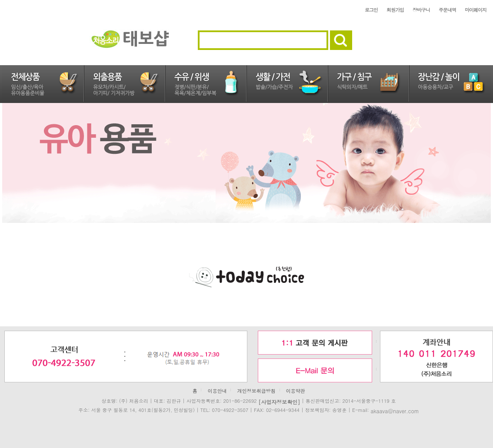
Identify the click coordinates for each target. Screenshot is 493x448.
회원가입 (395, 10)
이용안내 (217, 391)
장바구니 (421, 10)
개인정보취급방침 (256, 391)
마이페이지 (476, 10)
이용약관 (296, 391)
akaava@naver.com (395, 410)
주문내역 (447, 10)
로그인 (371, 10)
